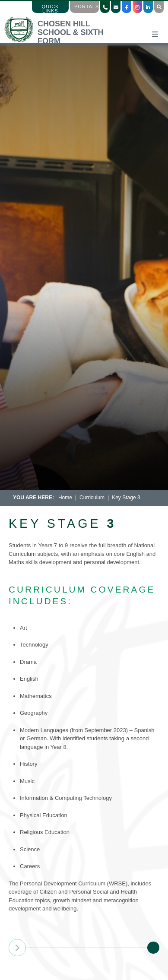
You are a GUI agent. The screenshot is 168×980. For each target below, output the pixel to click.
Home (65, 498)
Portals (87, 6)
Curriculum (92, 498)
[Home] (62, 41)
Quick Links (51, 9)
